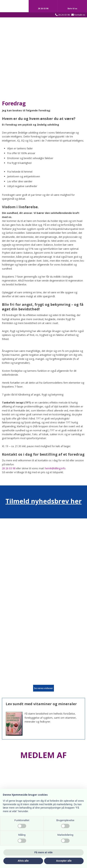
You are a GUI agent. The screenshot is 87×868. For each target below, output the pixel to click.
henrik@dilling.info (55, 468)
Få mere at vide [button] (44, 852)
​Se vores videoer (43, 688)
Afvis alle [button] (23, 861)
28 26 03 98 (64, 15)
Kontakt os (80, 15)
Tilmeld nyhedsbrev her (44, 501)
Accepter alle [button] (64, 861)
